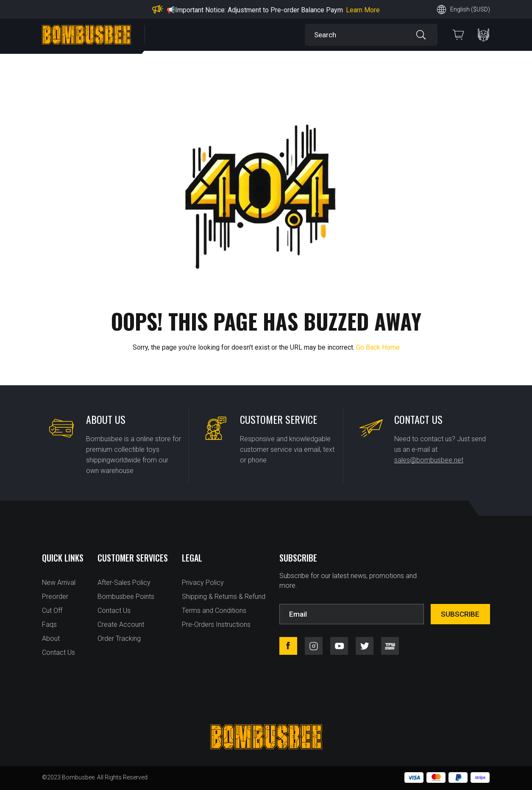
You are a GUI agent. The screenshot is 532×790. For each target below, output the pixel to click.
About (51, 638)
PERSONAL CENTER (483, 35)
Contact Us (58, 652)
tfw (390, 646)
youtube (339, 646)
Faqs (49, 624)
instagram (314, 646)
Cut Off (52, 611)
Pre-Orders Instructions (216, 624)
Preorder (55, 597)
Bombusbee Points (126, 597)
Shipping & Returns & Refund (224, 597)
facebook (288, 646)
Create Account (121, 624)
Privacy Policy (203, 583)
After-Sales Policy (124, 583)
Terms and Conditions (214, 611)
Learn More (363, 10)
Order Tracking (119, 638)
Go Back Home (378, 347)
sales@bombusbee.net (429, 460)
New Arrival (59, 583)
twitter (365, 646)
